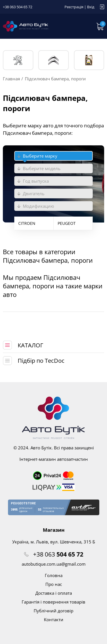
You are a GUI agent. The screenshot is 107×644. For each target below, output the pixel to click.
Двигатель (34, 193)
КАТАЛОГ (30, 345)
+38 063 (58, 554)
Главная (11, 79)
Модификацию (38, 206)
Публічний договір (53, 611)
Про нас (54, 584)
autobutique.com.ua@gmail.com (54, 564)
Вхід (91, 7)
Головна (54, 575)
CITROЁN (53, 60)
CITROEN (27, 223)
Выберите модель (42, 168)
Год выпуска (36, 181)
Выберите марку (40, 156)
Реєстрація (74, 7)
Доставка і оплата (54, 593)
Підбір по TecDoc (41, 361)
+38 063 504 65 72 (18, 7)
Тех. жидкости (89, 60)
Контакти (54, 619)
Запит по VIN (83, 26)
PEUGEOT (18, 60)
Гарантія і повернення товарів (53, 602)
